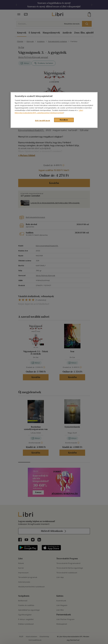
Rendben (64, 120)
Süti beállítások (42, 121)
